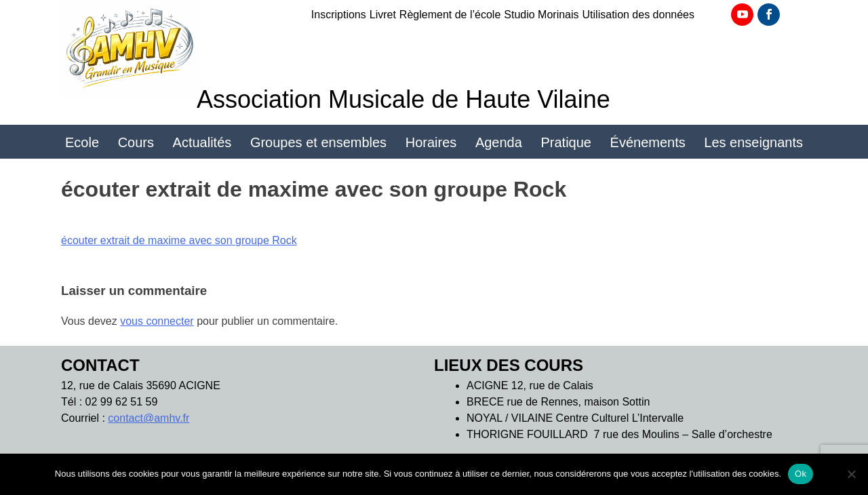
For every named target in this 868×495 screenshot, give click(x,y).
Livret (383, 15)
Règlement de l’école (450, 15)
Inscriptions (339, 15)
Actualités (202, 142)
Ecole (82, 142)
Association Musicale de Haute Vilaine (403, 99)
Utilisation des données (638, 15)
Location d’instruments (434, 181)
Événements (648, 142)
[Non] (851, 474)
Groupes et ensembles (318, 142)
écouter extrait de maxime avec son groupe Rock (179, 240)
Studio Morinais (541, 15)
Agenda (499, 142)
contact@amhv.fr (149, 418)
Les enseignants (753, 142)
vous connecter (157, 321)
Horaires (431, 142)
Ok (801, 474)
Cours (136, 142)
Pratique (566, 142)
